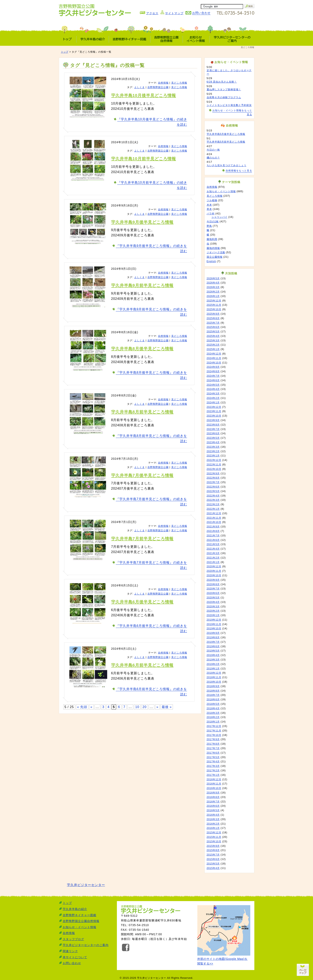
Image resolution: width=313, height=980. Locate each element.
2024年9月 (213, 367)
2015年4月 (213, 868)
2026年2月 (213, 292)
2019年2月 (213, 664)
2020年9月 (213, 580)
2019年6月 (213, 646)
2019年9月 (213, 633)
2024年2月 (213, 398)
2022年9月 (213, 474)
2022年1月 (213, 509)
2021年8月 (213, 531)
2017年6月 (213, 753)
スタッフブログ (73, 939)
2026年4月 (213, 283)
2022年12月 (214, 460)
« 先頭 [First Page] (82, 707)
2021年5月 (213, 544)
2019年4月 (213, 655)
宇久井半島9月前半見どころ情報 (142, 285)
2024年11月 (214, 358)
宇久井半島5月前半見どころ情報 (226, 142)
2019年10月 (214, 629)
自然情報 (163, 83)
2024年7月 (213, 376)
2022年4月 (213, 496)
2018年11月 (214, 677)
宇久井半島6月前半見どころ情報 (142, 665)
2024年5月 (213, 385)
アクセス (152, 13)
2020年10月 (214, 575)
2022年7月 (213, 482)
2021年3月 (213, 553)
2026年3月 (213, 287)
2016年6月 (213, 806)
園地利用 (212, 239)
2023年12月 (214, 407)
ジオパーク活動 (216, 252)
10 (137, 707)
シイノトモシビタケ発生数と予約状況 (229, 105)
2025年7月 (213, 323)
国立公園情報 (215, 257)
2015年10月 (214, 841)
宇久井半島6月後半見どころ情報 (142, 602)
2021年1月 (213, 562)
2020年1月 (213, 615)
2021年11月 (214, 518)
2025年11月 (214, 305)
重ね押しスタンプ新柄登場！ (224, 89)
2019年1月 (213, 669)
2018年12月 (214, 673)
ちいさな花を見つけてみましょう (227, 165)
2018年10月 (214, 682)
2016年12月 (214, 779)
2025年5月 (213, 332)
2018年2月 (213, 717)
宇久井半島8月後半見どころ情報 (142, 349)
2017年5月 (213, 757)
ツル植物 (212, 200)
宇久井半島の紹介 (75, 909)
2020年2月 (213, 611)
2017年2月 (213, 770)
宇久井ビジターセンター (86, 885)
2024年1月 (213, 403)
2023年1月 (213, 456)
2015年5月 (213, 864)
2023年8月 (213, 425)
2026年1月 (213, 296)
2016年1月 (213, 828)
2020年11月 (214, 571)
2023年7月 (213, 429)
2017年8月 (213, 744)
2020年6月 (213, 593)
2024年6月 (213, 380)
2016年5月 (213, 810)
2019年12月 (214, 620)
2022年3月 (213, 500)
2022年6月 (213, 487)
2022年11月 (214, 465)
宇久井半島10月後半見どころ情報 (144, 95)
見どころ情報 (179, 83)
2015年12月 (214, 833)
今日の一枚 (213, 150)
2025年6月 (213, 327)
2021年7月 (213, 536)
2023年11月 (214, 411)
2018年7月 (213, 695)
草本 (209, 209)
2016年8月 (213, 797)
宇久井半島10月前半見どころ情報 (144, 159)
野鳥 (209, 226)
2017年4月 (213, 762)
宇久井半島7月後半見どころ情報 (142, 475)
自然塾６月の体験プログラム (224, 97)
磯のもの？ (213, 158)
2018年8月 (213, 691)
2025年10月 (214, 309)
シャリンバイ (220, 217)
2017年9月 (213, 739)
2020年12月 (214, 566)
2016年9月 (213, 793)
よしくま (139, 87)
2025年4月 (213, 336)
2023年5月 (213, 438)
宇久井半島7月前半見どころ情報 (142, 539)
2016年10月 (214, 788)
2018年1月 (213, 722)
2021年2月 (213, 558)
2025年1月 (213, 349)
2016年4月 (213, 815)
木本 (209, 205)
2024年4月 (213, 389)
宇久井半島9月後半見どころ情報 (142, 222)
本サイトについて (75, 957)
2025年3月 (213, 340)
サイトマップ (174, 13)
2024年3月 (213, 394)
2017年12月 (214, 726)
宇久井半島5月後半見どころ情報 (226, 134)
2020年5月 (213, 598)
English (211, 261)
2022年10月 (214, 469)
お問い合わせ (72, 963)
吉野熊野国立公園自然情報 (81, 921)
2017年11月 (214, 731)
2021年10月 (214, 522)
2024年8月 (213, 371)
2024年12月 (214, 354)
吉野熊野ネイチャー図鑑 (80, 915)
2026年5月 (213, 278)
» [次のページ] (157, 707)
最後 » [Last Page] (167, 707)
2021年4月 (213, 549)
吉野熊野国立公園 (158, 87)
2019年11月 (214, 624)
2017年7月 (213, 748)
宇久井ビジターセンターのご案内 (86, 945)
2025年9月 (213, 314)
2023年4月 (213, 442)
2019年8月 (213, 637)
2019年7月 (213, 642)
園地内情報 (213, 248)
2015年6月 (213, 859)
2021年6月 (213, 540)
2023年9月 (213, 420)
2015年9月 (213, 846)
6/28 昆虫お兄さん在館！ (222, 82)
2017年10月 (214, 735)
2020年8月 (213, 584)
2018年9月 (213, 686)
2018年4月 (213, 708)
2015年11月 (214, 837)
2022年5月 (213, 491)
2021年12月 (214, 513)
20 (145, 707)
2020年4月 (213, 602)
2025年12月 (214, 301)
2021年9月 (213, 527)
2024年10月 (214, 363)
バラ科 (211, 214)
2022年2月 (213, 504)
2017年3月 (213, 766)
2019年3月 (213, 660)
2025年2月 (213, 345)
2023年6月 (213, 433)
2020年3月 (213, 607)
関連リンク (70, 951)
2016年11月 (214, 784)
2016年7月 (213, 802)
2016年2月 (213, 824)
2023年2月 (213, 451)
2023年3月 (213, 447)
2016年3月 (213, 819)
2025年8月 (213, 318)
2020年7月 (213, 589)
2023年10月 (214, 416)
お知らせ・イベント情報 (221, 191)
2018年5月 (213, 704)
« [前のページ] (91, 707)
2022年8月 (213, 478)
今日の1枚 (213, 222)
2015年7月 (213, 855)
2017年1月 (213, 775)
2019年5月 (213, 651)
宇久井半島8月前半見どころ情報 (142, 412)
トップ (65, 52)
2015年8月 (213, 850)
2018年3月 (213, 713)
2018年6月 (213, 700)
